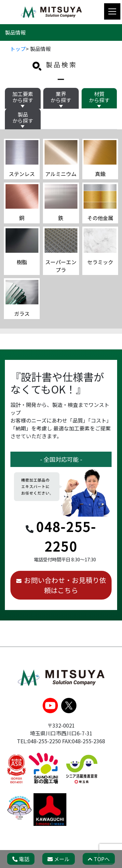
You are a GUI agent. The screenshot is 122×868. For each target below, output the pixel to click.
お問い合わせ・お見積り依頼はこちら (65, 585)
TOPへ (99, 859)
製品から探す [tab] (23, 117)
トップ (18, 49)
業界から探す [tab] (61, 97)
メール (59, 859)
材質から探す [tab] (99, 97)
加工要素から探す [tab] (23, 97)
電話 (21, 859)
